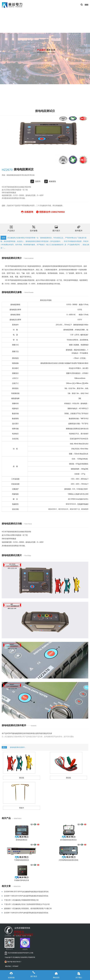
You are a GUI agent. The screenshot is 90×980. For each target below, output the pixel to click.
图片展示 (56, 228)
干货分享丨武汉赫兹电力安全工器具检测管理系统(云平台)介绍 (27, 904)
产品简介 (11, 228)
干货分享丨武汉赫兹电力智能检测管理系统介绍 (21, 900)
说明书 (35, 181)
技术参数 (34, 228)
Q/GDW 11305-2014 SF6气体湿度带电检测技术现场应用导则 (26, 896)
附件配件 (79, 228)
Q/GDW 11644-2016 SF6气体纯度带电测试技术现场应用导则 (26, 913)
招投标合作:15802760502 (23, 932)
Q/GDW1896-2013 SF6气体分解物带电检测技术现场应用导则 (26, 892)
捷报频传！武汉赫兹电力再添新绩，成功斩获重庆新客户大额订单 (28, 908)
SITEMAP (15, 966)
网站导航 (8, 966)
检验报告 (50, 181)
